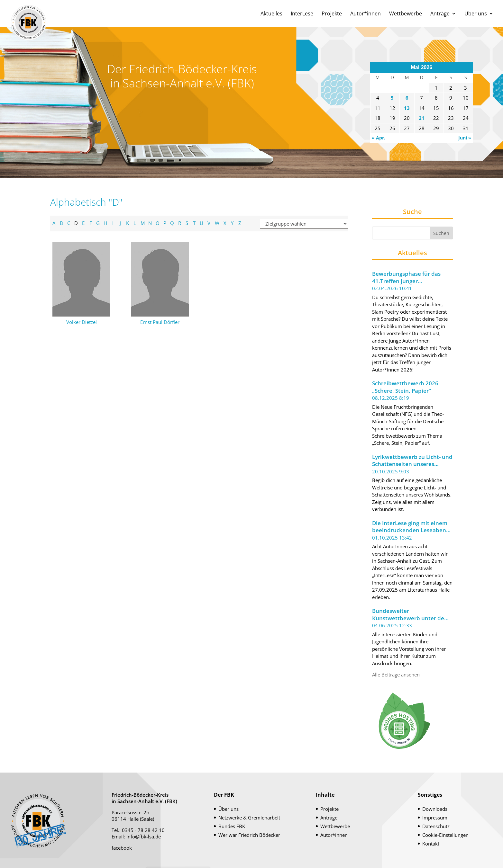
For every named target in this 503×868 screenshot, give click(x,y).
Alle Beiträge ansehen (396, 675)
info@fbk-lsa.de (144, 837)
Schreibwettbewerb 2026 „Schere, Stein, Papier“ (405, 387)
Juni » (465, 138)
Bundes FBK (232, 826)
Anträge (440, 14)
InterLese (302, 14)
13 (407, 108)
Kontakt (431, 844)
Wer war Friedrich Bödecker (249, 835)
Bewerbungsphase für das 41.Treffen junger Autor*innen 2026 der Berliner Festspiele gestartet (412, 277)
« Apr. (379, 138)
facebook (122, 848)
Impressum (435, 818)
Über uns (476, 14)
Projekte (332, 14)
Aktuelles (271, 14)
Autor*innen (366, 14)
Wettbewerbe (406, 14)
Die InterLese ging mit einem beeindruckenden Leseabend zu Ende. (411, 527)
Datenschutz (436, 826)
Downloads (435, 809)
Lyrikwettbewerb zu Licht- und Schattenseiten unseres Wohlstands (412, 461)
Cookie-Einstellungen (445, 835)
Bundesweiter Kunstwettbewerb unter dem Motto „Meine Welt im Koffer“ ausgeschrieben (411, 615)
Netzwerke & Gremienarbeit (249, 818)
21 (422, 118)
